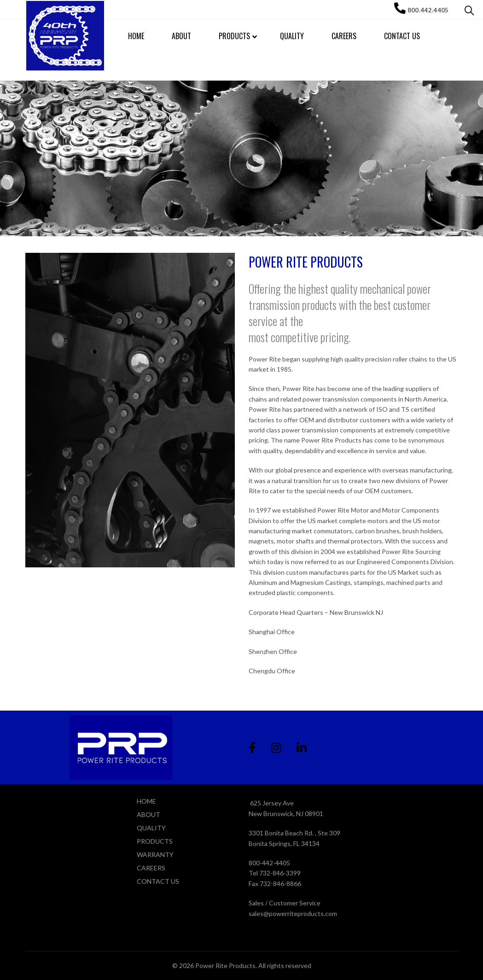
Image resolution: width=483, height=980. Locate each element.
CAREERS (151, 868)
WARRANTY (155, 855)
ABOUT (148, 814)
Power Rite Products (225, 965)
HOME (146, 801)
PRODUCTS (155, 841)
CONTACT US (158, 881)
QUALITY (151, 828)
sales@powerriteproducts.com (293, 913)
